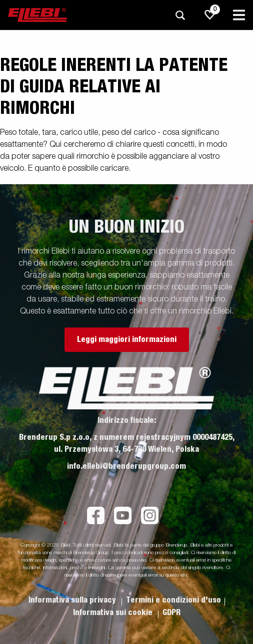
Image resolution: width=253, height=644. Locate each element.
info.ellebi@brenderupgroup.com (126, 466)
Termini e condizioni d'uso (173, 600)
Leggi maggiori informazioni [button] (127, 339)
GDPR (171, 613)
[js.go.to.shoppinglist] (210, 15)
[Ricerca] (180, 15)
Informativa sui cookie (114, 613)
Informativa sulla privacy (73, 600)
